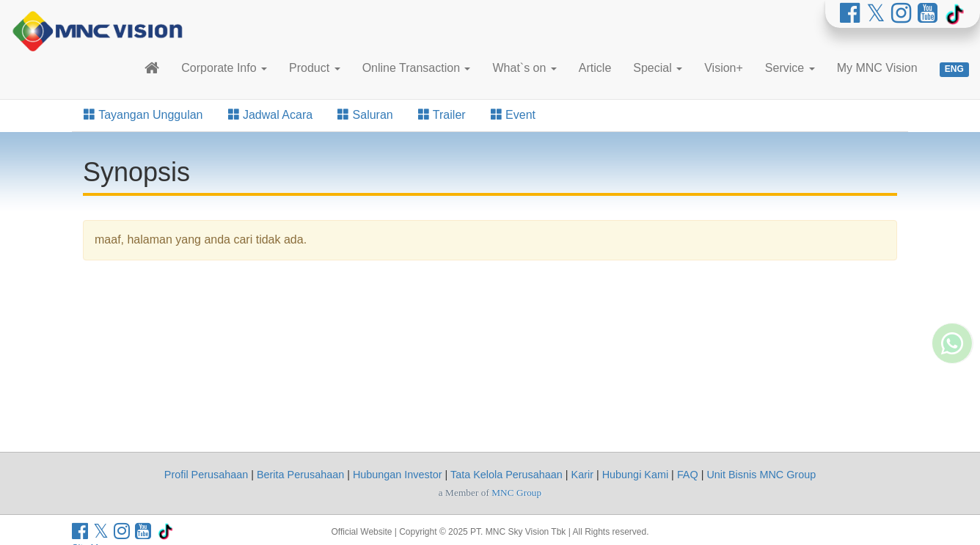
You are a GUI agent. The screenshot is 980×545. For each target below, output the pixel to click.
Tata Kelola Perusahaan (507, 475)
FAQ (688, 475)
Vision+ (724, 68)
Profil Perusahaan (206, 475)
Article (595, 68)
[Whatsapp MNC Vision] (952, 385)
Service (790, 68)
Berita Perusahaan (300, 475)
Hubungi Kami (635, 475)
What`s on (524, 68)
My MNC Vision (877, 68)
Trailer (442, 115)
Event (513, 115)
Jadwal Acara (271, 115)
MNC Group (516, 493)
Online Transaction (417, 68)
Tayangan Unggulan (143, 115)
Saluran (365, 115)
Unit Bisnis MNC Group (761, 475)
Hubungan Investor (398, 475)
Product (315, 68)
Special (658, 68)
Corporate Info (224, 68)
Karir (582, 475)
